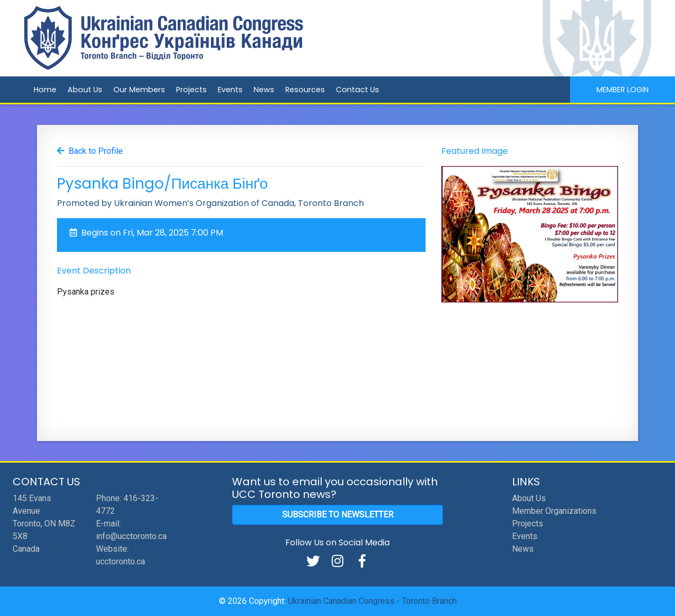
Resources (305, 90)
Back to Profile (96, 151)
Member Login (623, 90)
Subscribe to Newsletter (338, 515)
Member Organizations (554, 511)
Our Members (139, 90)
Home (45, 90)
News (264, 90)
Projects (191, 90)
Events (230, 90)
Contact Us (358, 90)
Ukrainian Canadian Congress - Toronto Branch (372, 601)
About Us (85, 90)
